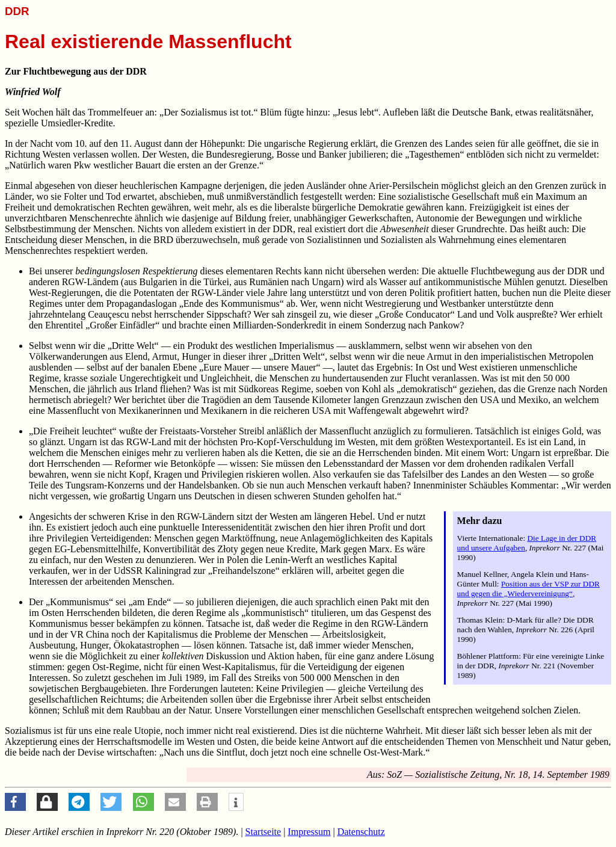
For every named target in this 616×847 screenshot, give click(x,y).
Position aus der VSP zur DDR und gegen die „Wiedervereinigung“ (528, 589)
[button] (15, 802)
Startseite (263, 832)
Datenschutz (361, 832)
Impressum (309, 832)
